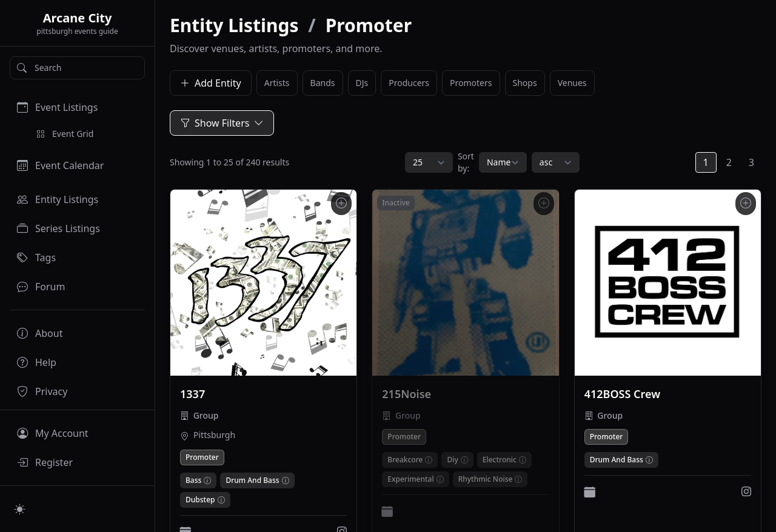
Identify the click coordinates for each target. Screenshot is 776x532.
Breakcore (405, 460)
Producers (409, 83)
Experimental (410, 479)
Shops (525, 83)
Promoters (471, 83)
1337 (192, 394)
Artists (277, 83)
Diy (452, 460)
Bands (323, 83)
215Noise (406, 394)
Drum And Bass (252, 480)
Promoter (202, 457)
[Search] (77, 68)
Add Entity (211, 83)
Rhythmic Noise (486, 479)
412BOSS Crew (622, 394)
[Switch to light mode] (20, 509)
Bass (193, 480)
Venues (572, 83)
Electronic (500, 460)
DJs (362, 83)
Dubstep (200, 500)
